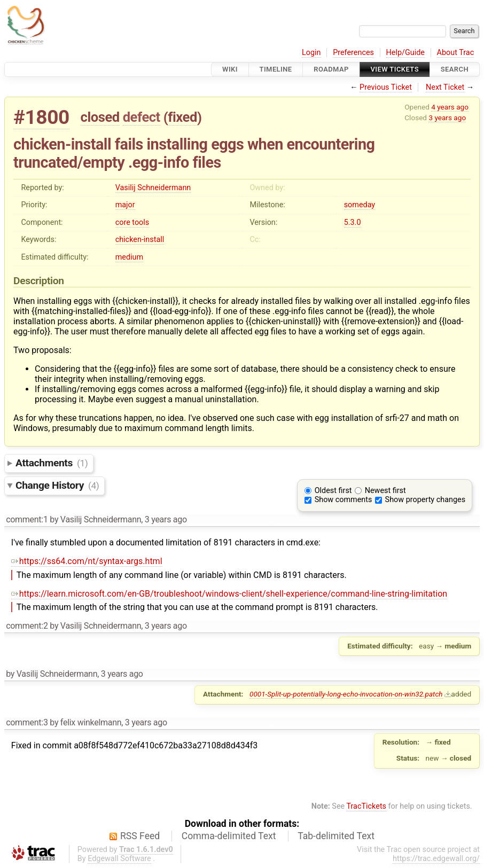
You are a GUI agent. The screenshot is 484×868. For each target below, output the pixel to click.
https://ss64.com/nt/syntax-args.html (87, 561)
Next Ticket (445, 87)
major (125, 205)
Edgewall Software (119, 859)
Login (311, 53)
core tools (132, 222)
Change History (57, 485)
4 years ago (450, 107)
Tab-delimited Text (336, 836)
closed (100, 117)
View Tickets (395, 69)
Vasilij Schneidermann (153, 188)
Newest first (385, 491)
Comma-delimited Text (229, 836)
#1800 (41, 117)
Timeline (276, 69)
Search (455, 69)
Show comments (344, 500)
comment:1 (27, 519)
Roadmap (331, 69)
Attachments (52, 463)
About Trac (456, 53)
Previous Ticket (386, 87)
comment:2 (27, 626)
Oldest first (333, 491)
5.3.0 (353, 222)
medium (129, 257)
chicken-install (140, 240)
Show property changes (425, 500)
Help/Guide (405, 53)
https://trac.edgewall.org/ (436, 859)
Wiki (230, 69)
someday (360, 205)
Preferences (353, 53)
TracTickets (366, 806)
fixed (182, 117)
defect (142, 117)
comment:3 (27, 722)
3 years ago (447, 118)
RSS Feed (140, 836)
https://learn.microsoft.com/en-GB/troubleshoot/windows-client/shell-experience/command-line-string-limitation (229, 594)
